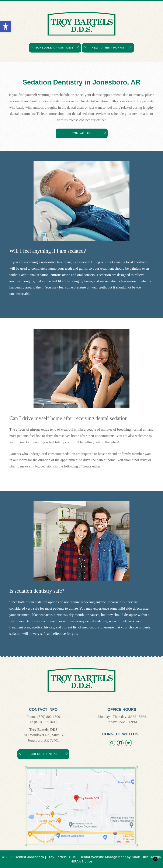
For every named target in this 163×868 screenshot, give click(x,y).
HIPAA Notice (81, 861)
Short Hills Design (146, 857)
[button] (6, 27)
